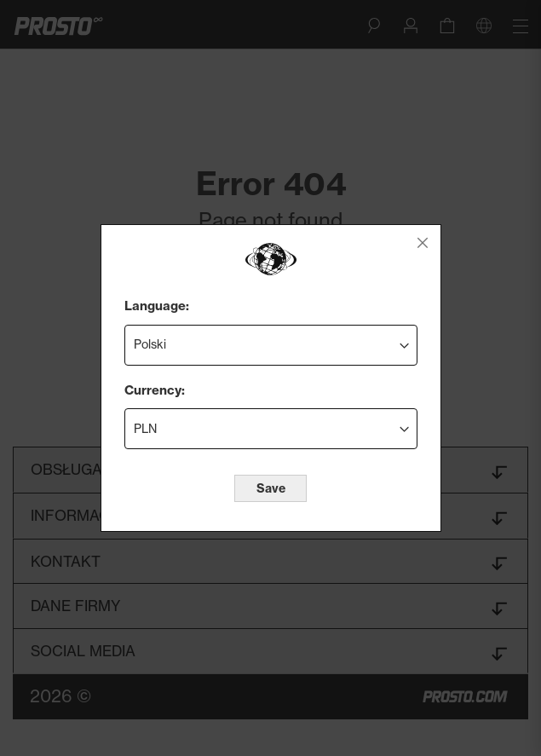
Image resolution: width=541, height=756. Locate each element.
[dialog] (270, 378)
